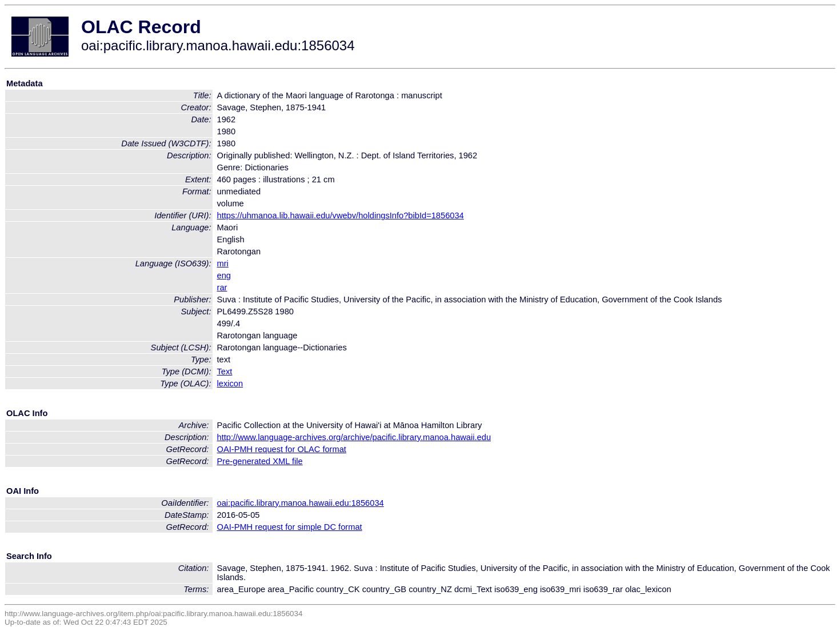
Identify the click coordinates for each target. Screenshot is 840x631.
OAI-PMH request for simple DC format (290, 527)
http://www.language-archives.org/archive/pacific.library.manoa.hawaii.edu (354, 437)
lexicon (230, 384)
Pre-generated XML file (260, 461)
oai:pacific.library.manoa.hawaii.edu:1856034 (301, 503)
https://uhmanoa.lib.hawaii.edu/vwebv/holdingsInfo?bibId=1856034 (341, 215)
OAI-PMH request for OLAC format (282, 449)
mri (223, 263)
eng (224, 275)
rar (222, 287)
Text (225, 372)
